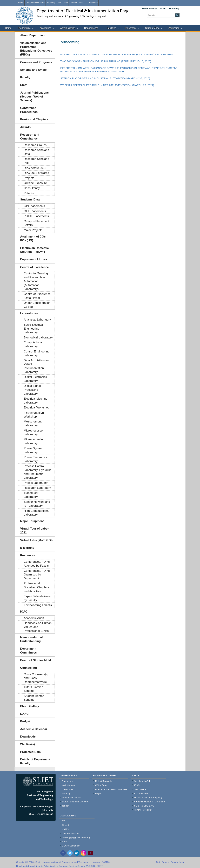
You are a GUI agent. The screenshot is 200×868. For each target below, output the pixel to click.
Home (8, 28)
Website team (69, 785)
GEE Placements (35, 211)
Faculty (25, 77)
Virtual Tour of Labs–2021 (35, 531)
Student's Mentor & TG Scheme (150, 802)
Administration (68, 28)
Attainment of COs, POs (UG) (33, 239)
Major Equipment (32, 521)
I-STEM (66, 829)
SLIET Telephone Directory (75, 802)
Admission (174, 28)
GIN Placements (34, 206)
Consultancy (32, 188)
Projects (29, 178)
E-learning (27, 548)
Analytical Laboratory (37, 320)
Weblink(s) (28, 744)
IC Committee (141, 793)
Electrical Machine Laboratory (36, 401)
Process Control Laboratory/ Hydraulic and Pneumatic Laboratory (38, 472)
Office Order (101, 785)
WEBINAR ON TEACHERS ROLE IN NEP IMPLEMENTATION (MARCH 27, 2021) (107, 85)
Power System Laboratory (33, 450)
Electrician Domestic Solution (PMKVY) (34, 250)
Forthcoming (69, 42)
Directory (174, 9)
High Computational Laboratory (36, 513)
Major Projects (33, 230)
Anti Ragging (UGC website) (76, 838)
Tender (20, 3)
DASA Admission (70, 833)
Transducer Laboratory (31, 495)
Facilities (111, 28)
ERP (66, 3)
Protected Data (30, 752)
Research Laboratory (37, 488)
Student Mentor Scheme (34, 698)
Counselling (28, 668)
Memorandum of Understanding (31, 639)
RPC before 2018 (35, 168)
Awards (25, 127)
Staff (23, 85)
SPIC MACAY (141, 789)
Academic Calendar (34, 729)
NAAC (82, 3)
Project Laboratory (36, 483)
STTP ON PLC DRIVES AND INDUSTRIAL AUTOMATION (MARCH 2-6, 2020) (105, 78)
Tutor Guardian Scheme (34, 689)
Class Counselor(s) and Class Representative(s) (36, 678)
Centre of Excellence (34, 267)
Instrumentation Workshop (34, 415)
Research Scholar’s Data (36, 152)
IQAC (24, 612)
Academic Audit (34, 618)
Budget (25, 721)
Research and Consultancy (30, 137)
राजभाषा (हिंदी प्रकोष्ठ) (143, 810)
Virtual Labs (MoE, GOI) (36, 540)
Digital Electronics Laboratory (35, 379)
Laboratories (29, 313)
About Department (33, 35)
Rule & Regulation (104, 781)
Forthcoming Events (38, 605)
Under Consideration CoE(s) (37, 305)
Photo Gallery (149, 9)
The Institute (24, 28)
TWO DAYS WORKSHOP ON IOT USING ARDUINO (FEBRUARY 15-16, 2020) (106, 61)
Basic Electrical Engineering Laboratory (34, 329)
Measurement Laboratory (33, 423)
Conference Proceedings (29, 110)
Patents (29, 193)
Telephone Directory (35, 3)
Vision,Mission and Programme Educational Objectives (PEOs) (36, 49)
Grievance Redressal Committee (111, 789)
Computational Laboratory (33, 344)
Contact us (93, 3)
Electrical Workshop (37, 408)
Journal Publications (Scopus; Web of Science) (34, 96)
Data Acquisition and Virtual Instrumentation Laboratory (37, 366)
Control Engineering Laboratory (37, 353)
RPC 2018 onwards (36, 173)
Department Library (34, 259)
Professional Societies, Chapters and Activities (36, 587)
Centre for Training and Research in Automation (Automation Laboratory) (36, 281)
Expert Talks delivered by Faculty (38, 598)
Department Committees (28, 651)
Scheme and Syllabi (34, 70)
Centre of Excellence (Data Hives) (37, 296)
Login (98, 793)
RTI (59, 3)
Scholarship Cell (142, 781)
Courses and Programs (36, 62)
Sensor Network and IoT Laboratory (37, 504)
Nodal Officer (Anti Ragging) (148, 798)
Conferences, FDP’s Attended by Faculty (37, 564)
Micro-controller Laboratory (34, 441)
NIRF (163, 9)
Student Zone (152, 28)
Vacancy (51, 3)
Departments (91, 28)
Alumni (74, 3)
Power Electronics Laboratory (35, 459)
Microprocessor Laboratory (34, 433)
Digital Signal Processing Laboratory (32, 390)
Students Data (30, 200)
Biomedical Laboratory (38, 338)
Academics (45, 28)
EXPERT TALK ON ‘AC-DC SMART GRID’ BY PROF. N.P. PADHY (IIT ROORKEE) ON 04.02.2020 (116, 54)
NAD (64, 842)
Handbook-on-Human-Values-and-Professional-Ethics (38, 627)
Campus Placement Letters (36, 223)
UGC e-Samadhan (71, 846)
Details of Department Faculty (35, 761)
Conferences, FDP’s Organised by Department (37, 575)
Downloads (28, 737)
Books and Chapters (34, 119)
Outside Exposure (35, 183)
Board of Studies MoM (35, 660)
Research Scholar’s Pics (36, 161)
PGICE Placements (36, 216)
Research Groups (35, 145)
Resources (28, 555)
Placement (131, 28)
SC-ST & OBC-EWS (144, 806)
